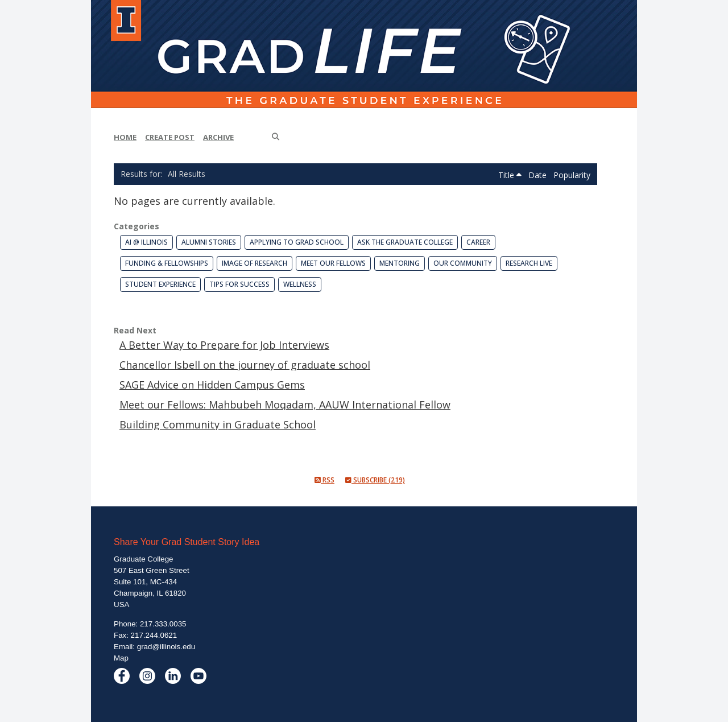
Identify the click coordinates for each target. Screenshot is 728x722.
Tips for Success (239, 284)
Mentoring (400, 263)
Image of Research (255, 263)
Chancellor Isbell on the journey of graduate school (245, 365)
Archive (218, 137)
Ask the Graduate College (405, 242)
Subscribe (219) (375, 480)
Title (510, 175)
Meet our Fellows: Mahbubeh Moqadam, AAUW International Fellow (285, 405)
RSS (324, 480)
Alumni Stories (209, 242)
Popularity (572, 175)
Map (121, 658)
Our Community (463, 263)
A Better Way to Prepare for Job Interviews (224, 345)
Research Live (529, 263)
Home (125, 137)
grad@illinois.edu (166, 647)
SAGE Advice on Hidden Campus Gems (212, 385)
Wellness (300, 284)
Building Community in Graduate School (218, 424)
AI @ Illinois (146, 242)
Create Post (170, 137)
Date (539, 175)
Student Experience (160, 284)
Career (478, 242)
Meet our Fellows (333, 263)
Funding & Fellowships (167, 263)
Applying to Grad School (297, 242)
